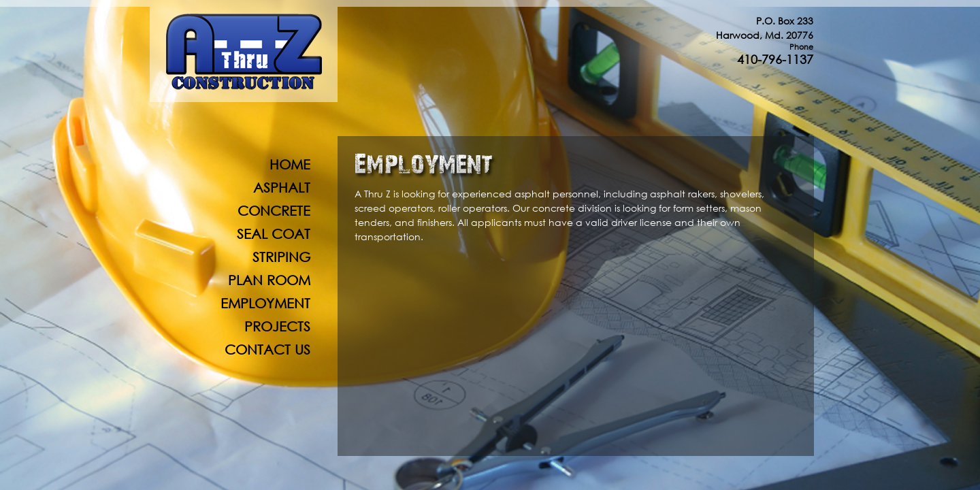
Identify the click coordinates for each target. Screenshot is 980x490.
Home (290, 164)
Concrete (274, 211)
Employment (265, 303)
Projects (277, 326)
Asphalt (282, 187)
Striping (281, 257)
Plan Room (269, 280)
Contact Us (267, 349)
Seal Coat (274, 234)
